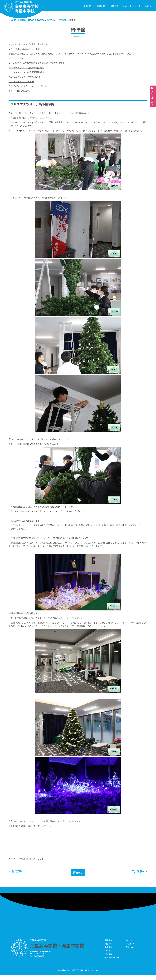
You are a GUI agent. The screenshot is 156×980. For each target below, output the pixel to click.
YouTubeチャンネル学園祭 (21, 82)
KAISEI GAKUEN (78, 975)
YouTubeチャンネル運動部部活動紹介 (27, 68)
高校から (78, 877)
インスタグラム (16, 59)
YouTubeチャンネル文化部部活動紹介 (27, 73)
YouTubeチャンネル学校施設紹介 (24, 78)
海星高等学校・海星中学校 (57, 950)
